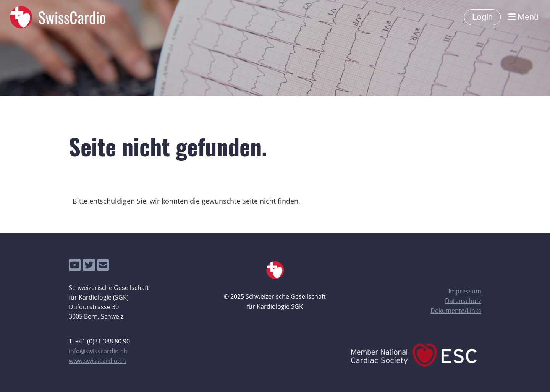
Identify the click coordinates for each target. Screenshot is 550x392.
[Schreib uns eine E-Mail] (103, 265)
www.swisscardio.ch (97, 361)
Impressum (465, 291)
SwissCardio (72, 17)
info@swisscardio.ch (98, 351)
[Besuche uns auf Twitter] (89, 265)
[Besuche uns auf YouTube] (75, 265)
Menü (523, 17)
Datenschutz (463, 301)
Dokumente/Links (456, 311)
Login (482, 17)
